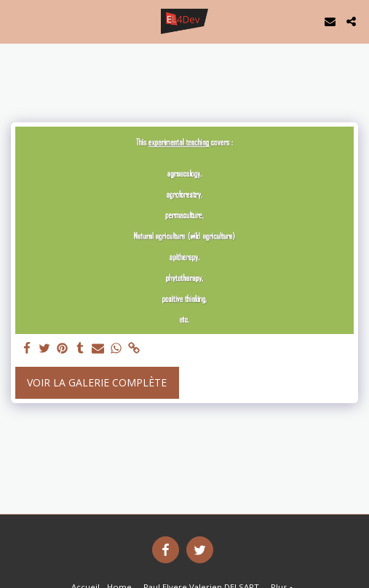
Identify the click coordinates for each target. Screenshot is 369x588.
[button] (16, 21)
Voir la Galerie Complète (97, 382)
